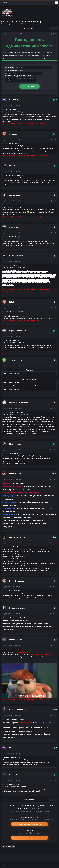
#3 (56, 140)
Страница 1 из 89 (30, 28)
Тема (4, 864)
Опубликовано (12, 34)
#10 (55, 366)
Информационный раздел (33, 24)
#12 (55, 450)
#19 (55, 754)
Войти (30, 838)
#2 (56, 106)
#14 (55, 543)
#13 (55, 479)
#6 (56, 233)
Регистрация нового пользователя (29, 824)
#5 (56, 201)
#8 (56, 308)
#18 (55, 715)
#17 (55, 645)
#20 (55, 781)
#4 (56, 172)
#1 (56, 34)
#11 (55, 408)
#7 (56, 261)
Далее (52, 28)
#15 (55, 587)
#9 (56, 337)
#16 (55, 614)
